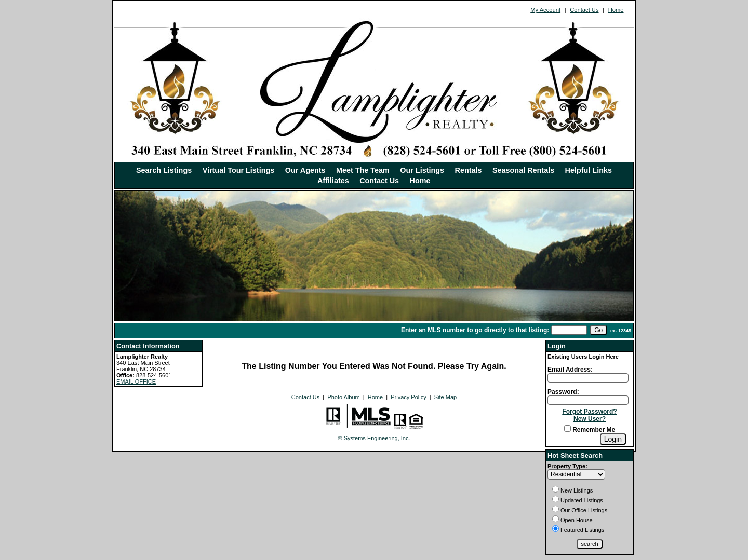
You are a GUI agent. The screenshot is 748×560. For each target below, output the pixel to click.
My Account (545, 10)
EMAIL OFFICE (136, 381)
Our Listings (422, 170)
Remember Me (590, 430)
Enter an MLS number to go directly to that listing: (475, 330)
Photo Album (343, 397)
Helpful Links (589, 170)
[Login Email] (588, 378)
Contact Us (584, 10)
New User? (590, 419)
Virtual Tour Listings (239, 170)
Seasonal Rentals (523, 170)
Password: (563, 392)
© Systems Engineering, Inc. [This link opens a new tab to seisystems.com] (374, 438)
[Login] (613, 439)
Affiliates (333, 181)
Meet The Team (363, 170)
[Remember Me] (567, 428)
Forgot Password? (589, 412)
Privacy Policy (408, 397)
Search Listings (164, 170)
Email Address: (570, 370)
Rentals (469, 170)
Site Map (445, 397)
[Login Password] (588, 400)
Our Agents (305, 170)
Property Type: (567, 466)
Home (616, 10)
